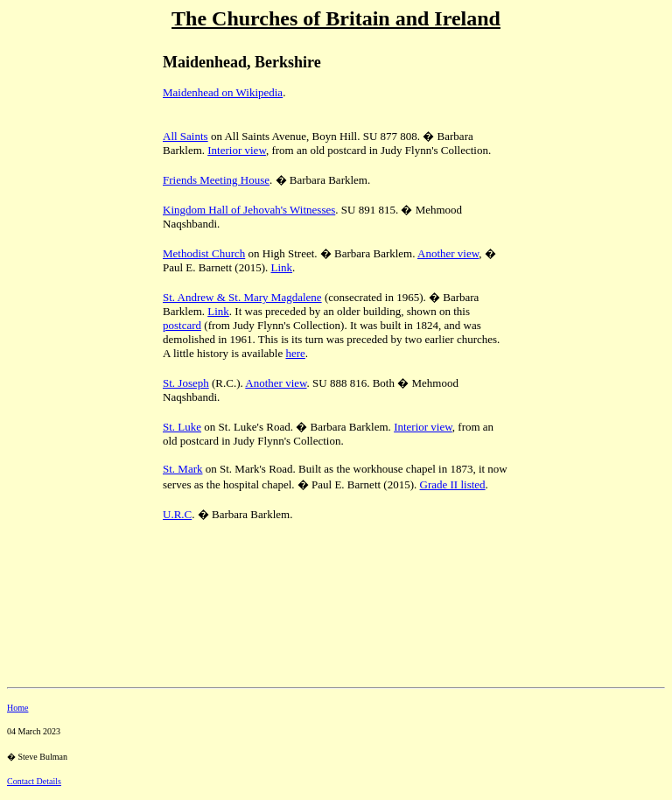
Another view (448, 253)
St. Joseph (186, 383)
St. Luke (182, 427)
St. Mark (183, 469)
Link (281, 267)
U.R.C (177, 514)
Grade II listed (453, 484)
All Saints (185, 136)
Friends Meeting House (216, 180)
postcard (182, 325)
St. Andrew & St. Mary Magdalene (242, 297)
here (295, 353)
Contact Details (34, 781)
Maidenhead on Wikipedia (223, 92)
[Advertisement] (68, 158)
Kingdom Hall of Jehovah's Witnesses (249, 210)
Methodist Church (204, 253)
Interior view (237, 150)
